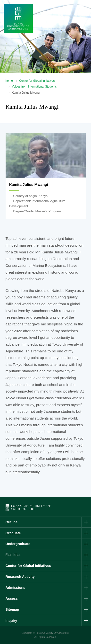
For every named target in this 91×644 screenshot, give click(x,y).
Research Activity (20, 577)
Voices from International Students (34, 87)
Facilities (13, 555)
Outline (12, 522)
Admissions (16, 588)
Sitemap (12, 609)
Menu (82, 14)
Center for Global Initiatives (37, 81)
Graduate (13, 533)
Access (12, 599)
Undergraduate (18, 544)
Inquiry (11, 621)
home (9, 81)
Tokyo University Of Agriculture (52, 633)
